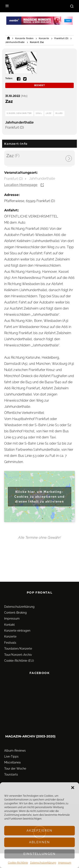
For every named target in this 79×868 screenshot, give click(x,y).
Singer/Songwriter (19, 113)
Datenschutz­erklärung (43, 863)
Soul (39, 113)
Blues (59, 113)
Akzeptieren (40, 831)
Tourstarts (11, 755)
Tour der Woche (15, 750)
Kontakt (9, 605)
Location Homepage (21, 185)
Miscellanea (12, 743)
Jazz (49, 113)
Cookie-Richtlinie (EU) (19, 642)
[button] (73, 788)
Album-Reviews (15, 731)
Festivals (10, 624)
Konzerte (10, 617)
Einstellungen (39, 854)
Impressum (65, 863)
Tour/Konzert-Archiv (18, 635)
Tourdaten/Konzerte (18, 630)
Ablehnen (39, 842)
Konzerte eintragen (17, 612)
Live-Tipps (11, 737)
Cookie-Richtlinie (18, 863)
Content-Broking (15, 594)
